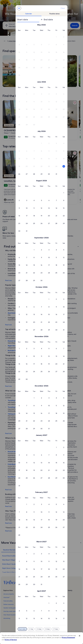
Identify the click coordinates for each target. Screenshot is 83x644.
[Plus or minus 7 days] (56, 629)
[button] (56, 37)
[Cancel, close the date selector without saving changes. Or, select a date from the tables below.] (19, 8)
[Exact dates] (22, 629)
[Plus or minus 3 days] (47, 629)
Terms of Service (11, 640)
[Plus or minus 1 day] (31, 629)
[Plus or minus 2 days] (39, 629)
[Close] (80, 636)
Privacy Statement (68, 637)
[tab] (29, 14)
